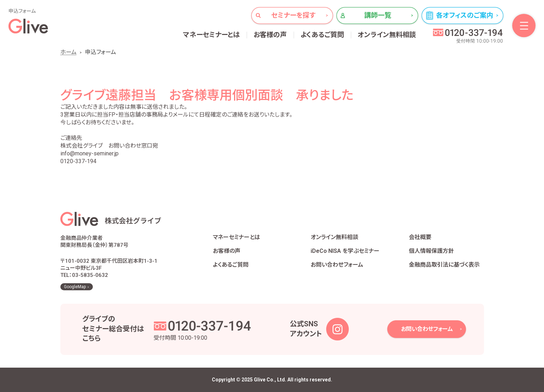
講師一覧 (378, 15)
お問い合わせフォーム (337, 265)
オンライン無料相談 (387, 35)
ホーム (68, 52)
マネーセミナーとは (212, 35)
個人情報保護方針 (431, 251)
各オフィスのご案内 (465, 15)
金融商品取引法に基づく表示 (444, 265)
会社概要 (420, 237)
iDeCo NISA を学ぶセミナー (345, 251)
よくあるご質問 (322, 35)
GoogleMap (75, 287)
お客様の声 (270, 35)
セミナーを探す (293, 15)
